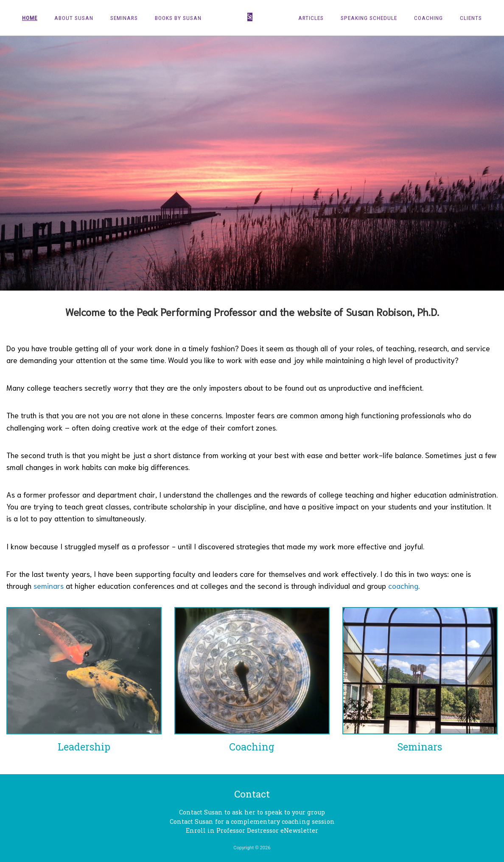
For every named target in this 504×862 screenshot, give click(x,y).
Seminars (124, 18)
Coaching (428, 18)
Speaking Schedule (369, 18)
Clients (471, 18)
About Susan (74, 18)
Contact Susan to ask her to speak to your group (252, 812)
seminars (49, 585)
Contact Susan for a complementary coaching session (252, 821)
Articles (311, 18)
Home (30, 18)
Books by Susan (178, 18)
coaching (403, 585)
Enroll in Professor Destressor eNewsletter (252, 830)
